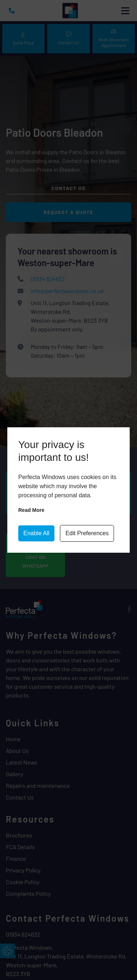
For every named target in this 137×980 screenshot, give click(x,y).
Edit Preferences (87, 533)
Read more (31, 510)
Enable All (36, 533)
